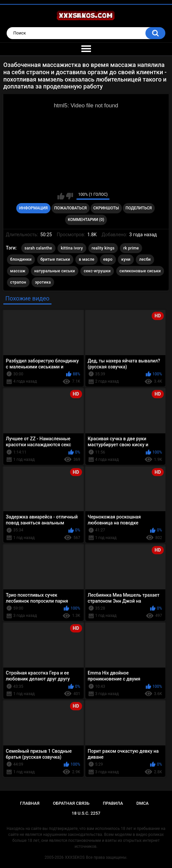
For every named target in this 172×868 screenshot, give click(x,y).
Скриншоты (106, 208)
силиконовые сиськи (140, 271)
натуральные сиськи (55, 271)
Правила (113, 803)
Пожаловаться (70, 208)
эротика (43, 282)
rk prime (131, 248)
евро (108, 259)
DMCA (143, 803)
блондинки (21, 259)
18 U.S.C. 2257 (86, 813)
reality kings (103, 248)
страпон (18, 282)
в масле (86, 259)
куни (126, 259)
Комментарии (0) (86, 220)
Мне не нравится (70, 196)
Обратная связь (71, 803)
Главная (30, 803)
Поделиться (139, 208)
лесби (145, 259)
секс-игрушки (97, 271)
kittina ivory (72, 248)
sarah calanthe (38, 248)
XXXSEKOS (75, 857)
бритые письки (55, 259)
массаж (18, 271)
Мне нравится (61, 196)
